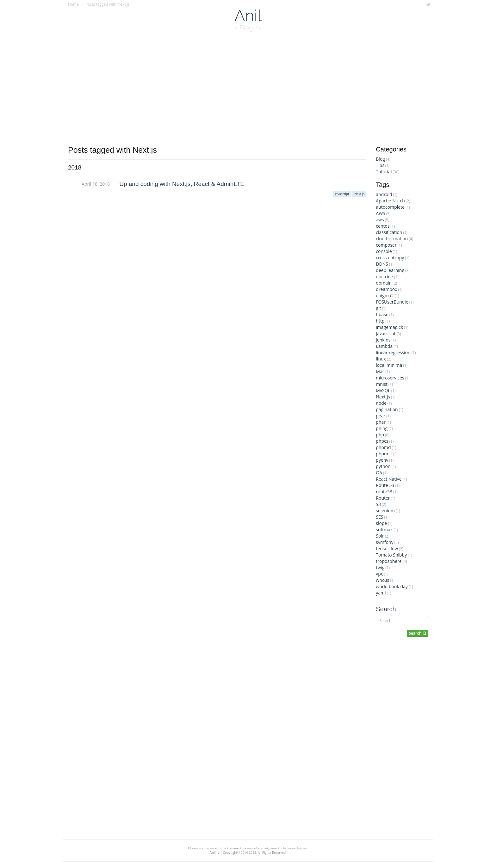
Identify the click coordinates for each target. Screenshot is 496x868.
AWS (380, 213)
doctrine (384, 277)
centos (383, 226)
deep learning (390, 270)
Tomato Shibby (391, 555)
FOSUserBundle (392, 302)
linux (381, 359)
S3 (378, 504)
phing (382, 428)
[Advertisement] (248, 92)
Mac (380, 371)
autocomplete (390, 207)
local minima (389, 365)
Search (386, 609)
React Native (389, 479)
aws (380, 220)
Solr (380, 536)
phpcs (382, 441)
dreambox (386, 289)
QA (379, 473)
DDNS (382, 264)
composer (386, 245)
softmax (384, 529)
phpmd (383, 447)
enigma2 (385, 295)
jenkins (383, 340)
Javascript (386, 333)
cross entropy (390, 258)
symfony (384, 542)
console (384, 251)
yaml (381, 593)
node (381, 403)
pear (381, 416)
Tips (380, 165)
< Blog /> (248, 28)
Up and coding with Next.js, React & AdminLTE (182, 184)
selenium (385, 511)
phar (381, 422)
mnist (382, 384)
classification (389, 232)
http (380, 321)
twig (380, 567)
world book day (392, 586)
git (378, 308)
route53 (384, 492)
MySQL (383, 390)
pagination (387, 409)
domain (384, 283)
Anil (248, 16)
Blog (380, 159)
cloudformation (392, 239)
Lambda (384, 346)
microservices (390, 378)
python (383, 466)
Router (383, 498)
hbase (382, 314)
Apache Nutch (390, 201)
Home (73, 4)
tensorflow (387, 548)
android (384, 194)
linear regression (393, 352)
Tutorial (384, 172)
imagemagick (389, 327)
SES (379, 517)
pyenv (382, 460)
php (380, 435)
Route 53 (385, 485)
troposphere (389, 561)
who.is (382, 580)
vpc (379, 574)
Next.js (383, 397)
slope (381, 523)
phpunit (384, 454)
